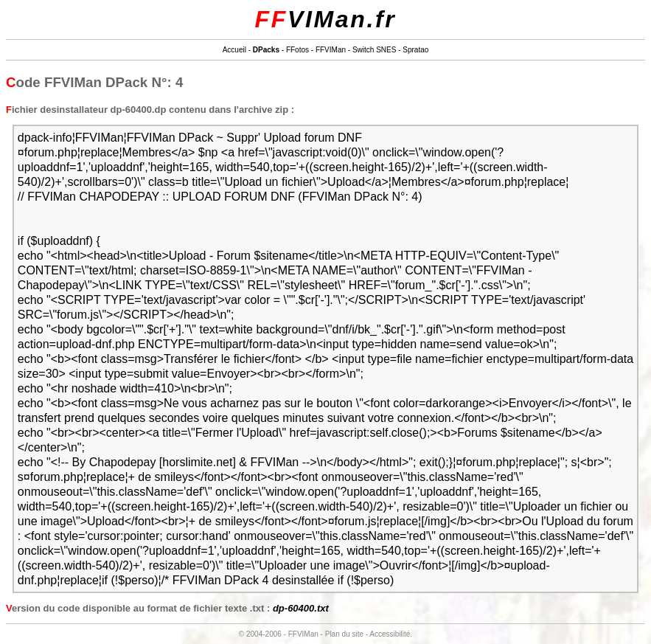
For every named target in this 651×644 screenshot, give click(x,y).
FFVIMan (331, 50)
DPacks (266, 50)
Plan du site (344, 634)
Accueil (234, 50)
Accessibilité (390, 634)
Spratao (415, 50)
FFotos (297, 50)
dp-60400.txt (301, 608)
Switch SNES (374, 50)
